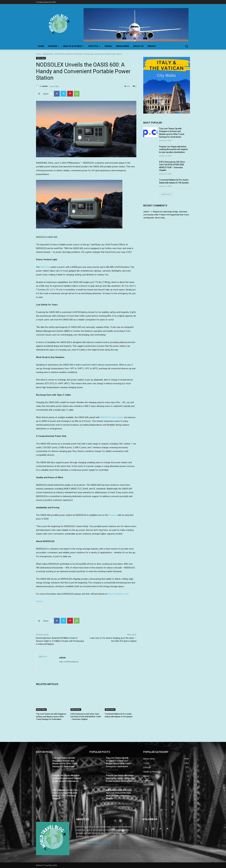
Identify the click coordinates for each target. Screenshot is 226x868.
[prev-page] (38, 726)
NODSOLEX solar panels (111, 417)
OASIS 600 (45, 267)
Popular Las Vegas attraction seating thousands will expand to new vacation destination (173, 149)
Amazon (113, 515)
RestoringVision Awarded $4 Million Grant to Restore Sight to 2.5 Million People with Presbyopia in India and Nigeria (60, 641)
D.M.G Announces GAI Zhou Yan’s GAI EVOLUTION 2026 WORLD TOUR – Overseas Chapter (86, 716)
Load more (167, 194)
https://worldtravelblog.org (69, 662)
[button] (187, 46)
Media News (48, 54)
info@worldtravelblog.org (99, 843)
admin (45, 86)
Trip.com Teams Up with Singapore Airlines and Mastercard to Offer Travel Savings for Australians (51, 716)
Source (39, 601)
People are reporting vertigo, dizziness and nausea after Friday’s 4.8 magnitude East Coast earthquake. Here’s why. (166, 215)
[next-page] (42, 726)
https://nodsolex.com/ (118, 594)
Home (39, 54)
